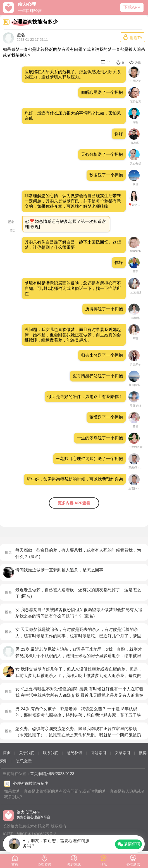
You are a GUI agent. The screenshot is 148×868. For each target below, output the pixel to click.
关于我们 (27, 753)
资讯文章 (24, 761)
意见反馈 (75, 753)
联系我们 (51, 753)
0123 (70, 774)
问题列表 (47, 774)
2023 (60, 774)
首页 (7, 753)
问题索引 (99, 753)
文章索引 (123, 753)
